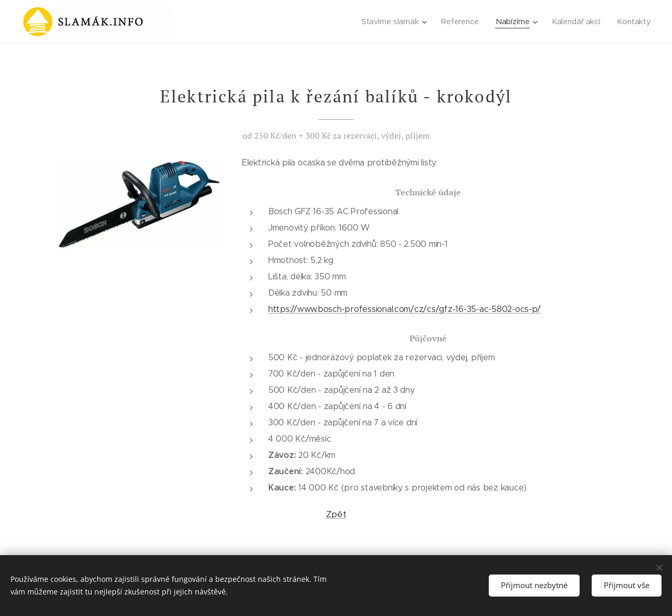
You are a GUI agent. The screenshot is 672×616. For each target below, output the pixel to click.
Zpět (336, 514)
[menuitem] (393, 22)
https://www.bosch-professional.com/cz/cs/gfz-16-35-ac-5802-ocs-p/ (405, 309)
